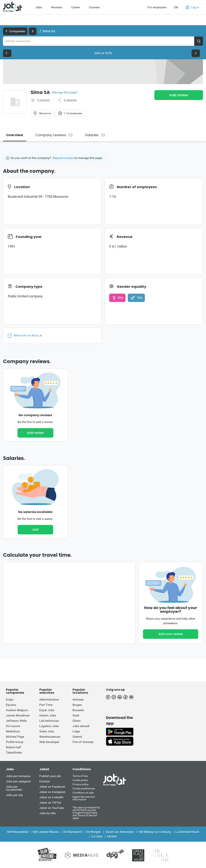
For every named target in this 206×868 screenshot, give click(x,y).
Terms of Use (80, 776)
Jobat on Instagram (52, 792)
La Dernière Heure (187, 832)
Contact (45, 781)
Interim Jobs (48, 715)
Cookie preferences (84, 788)
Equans (11, 705)
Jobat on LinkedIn (51, 797)
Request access (63, 158)
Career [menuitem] (75, 7)
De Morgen (94, 832)
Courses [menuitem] (94, 7)
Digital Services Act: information (84, 798)
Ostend (77, 737)
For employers (157, 7)
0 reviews (44, 100)
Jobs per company (18, 776)
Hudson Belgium (17, 710)
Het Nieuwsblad (18, 832)
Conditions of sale (83, 793)
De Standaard (72, 832)
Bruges (77, 705)
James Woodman (18, 715)
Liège (76, 731)
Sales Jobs (47, 731)
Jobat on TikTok (50, 803)
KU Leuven (13, 726)
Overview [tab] (15, 135)
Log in (192, 7)
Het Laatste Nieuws (46, 832)
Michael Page (15, 737)
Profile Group (15, 742)
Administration (49, 699)
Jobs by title (47, 813)
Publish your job (50, 776)
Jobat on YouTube (52, 808)
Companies (15, 31)
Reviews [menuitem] (57, 7)
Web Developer (49, 742)
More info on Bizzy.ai (25, 335)
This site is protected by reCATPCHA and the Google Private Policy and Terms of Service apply (86, 813)
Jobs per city (14, 795)
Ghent (77, 721)
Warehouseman (50, 737)
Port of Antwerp (83, 742)
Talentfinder (14, 753)
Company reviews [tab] (54, 135)
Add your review (171, 634)
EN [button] (176, 7)
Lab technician (49, 721)
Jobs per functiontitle (14, 788)
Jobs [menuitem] (39, 7)
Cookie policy (80, 780)
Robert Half (13, 747)
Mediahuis (13, 731)
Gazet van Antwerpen (120, 832)
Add (35, 530)
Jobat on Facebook (52, 787)
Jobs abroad (81, 726)
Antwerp (78, 699)
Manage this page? (65, 92)
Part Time (46, 705)
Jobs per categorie (18, 781)
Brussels (78, 710)
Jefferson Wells (16, 721)
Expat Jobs (47, 710)
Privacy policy (81, 784)
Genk (76, 715)
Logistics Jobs (49, 726)
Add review (179, 95)
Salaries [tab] (95, 135)
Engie (10, 699)
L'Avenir (112, 836)
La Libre (97, 836)
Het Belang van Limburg (155, 832)
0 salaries (70, 100)
